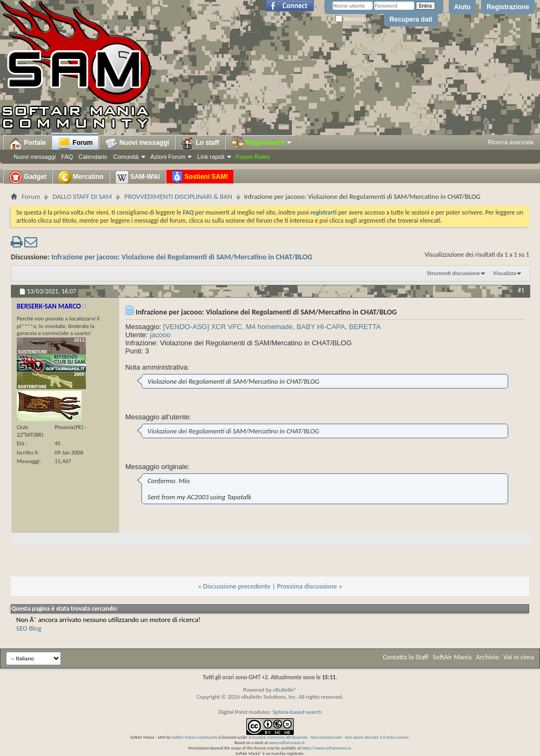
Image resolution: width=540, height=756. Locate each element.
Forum (75, 143)
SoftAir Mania (452, 657)
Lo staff (200, 143)
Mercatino (81, 177)
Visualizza (505, 273)
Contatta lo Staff (406, 657)
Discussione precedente (237, 586)
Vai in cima (519, 657)
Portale (28, 143)
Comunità (126, 157)
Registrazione (508, 7)
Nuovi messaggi (35, 157)
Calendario (93, 157)
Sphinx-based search (297, 712)
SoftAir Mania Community (194, 737)
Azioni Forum (168, 157)
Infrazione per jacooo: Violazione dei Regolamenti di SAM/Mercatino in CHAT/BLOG (182, 257)
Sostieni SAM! (200, 177)
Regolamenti (262, 143)
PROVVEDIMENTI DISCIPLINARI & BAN (178, 196)
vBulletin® (285, 690)
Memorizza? (354, 19)
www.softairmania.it (287, 742)
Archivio (488, 657)
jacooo (160, 335)
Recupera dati (411, 19)
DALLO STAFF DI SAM (82, 196)
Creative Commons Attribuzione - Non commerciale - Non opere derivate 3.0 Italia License (330, 737)
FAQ (67, 157)
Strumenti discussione (454, 273)
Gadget (28, 177)
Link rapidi (211, 157)
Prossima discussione (307, 586)
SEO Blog (29, 628)
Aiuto (463, 7)
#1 (521, 290)
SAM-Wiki (138, 177)
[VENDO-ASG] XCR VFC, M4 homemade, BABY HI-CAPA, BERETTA (272, 327)
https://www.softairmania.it (326, 748)
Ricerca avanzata (511, 142)
